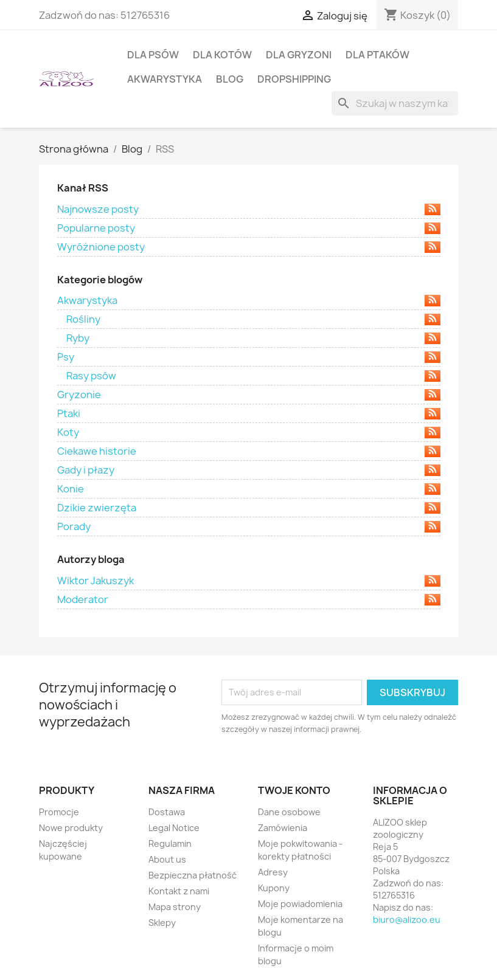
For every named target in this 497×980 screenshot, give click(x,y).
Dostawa (167, 812)
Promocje (59, 812)
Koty (249, 432)
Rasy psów (253, 376)
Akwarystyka (249, 300)
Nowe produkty (71, 828)
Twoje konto (294, 790)
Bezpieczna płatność (193, 875)
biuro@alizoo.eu (407, 920)
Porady (249, 526)
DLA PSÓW (153, 55)
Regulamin (170, 844)
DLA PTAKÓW (377, 55)
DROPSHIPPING (294, 79)
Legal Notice (174, 828)
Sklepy (162, 923)
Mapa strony (175, 907)
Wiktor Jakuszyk (249, 581)
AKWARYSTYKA (165, 79)
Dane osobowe (289, 812)
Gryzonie (249, 395)
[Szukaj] (395, 103)
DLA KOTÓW (222, 55)
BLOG (230, 79)
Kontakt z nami (179, 891)
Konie (249, 489)
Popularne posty (249, 228)
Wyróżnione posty (249, 247)
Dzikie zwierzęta (249, 508)
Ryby (253, 338)
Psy (249, 357)
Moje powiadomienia (300, 904)
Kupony (274, 888)
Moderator (249, 599)
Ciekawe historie (249, 451)
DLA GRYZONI (299, 55)
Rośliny (253, 319)
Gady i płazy (249, 470)
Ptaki (249, 413)
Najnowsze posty (249, 209)
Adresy (273, 872)
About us (167, 859)
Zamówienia (283, 828)
